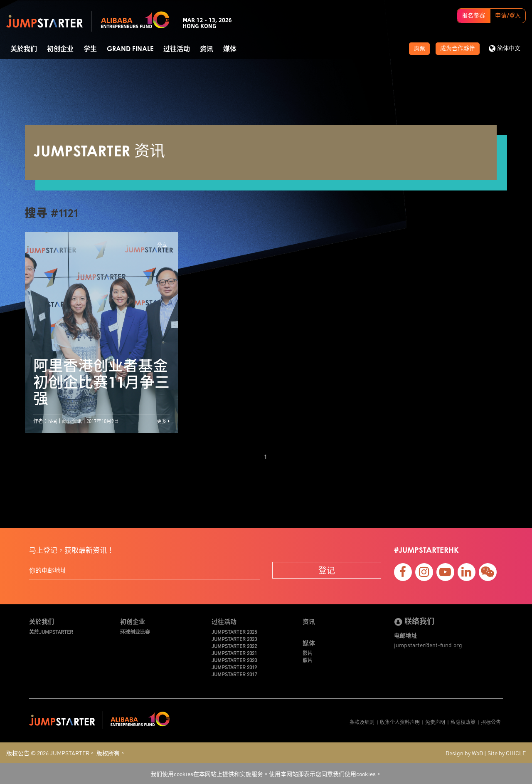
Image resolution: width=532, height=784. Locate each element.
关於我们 (24, 49)
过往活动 (177, 49)
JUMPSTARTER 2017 (234, 674)
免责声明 (435, 722)
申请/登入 (508, 16)
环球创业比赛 (135, 632)
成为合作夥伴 (458, 49)
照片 (308, 660)
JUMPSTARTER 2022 (234, 646)
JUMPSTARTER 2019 (234, 667)
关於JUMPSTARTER (51, 632)
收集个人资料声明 (400, 722)
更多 (163, 421)
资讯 (207, 49)
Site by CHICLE (507, 753)
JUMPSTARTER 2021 (234, 653)
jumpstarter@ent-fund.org (428, 645)
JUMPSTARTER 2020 (234, 660)
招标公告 (491, 722)
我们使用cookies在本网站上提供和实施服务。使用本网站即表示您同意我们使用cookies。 (266, 774)
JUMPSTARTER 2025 (234, 632)
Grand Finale (130, 49)
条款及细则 (362, 722)
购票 (419, 49)
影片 (308, 653)
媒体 (230, 49)
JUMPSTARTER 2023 (234, 639)
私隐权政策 (463, 722)
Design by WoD (464, 753)
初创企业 (60, 49)
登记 (327, 570)
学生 (90, 49)
